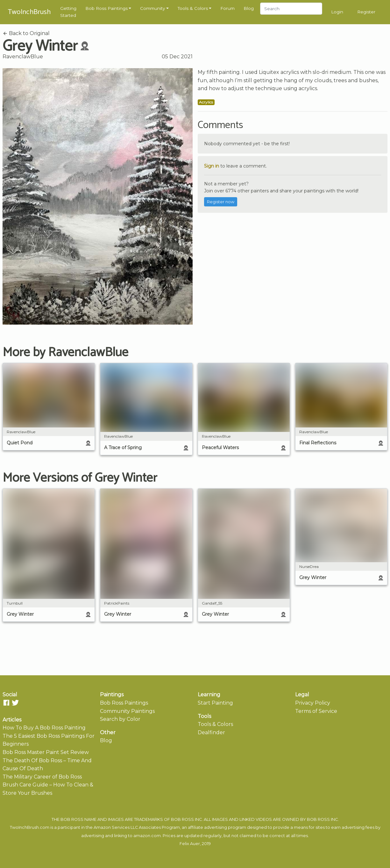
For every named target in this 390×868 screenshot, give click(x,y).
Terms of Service (316, 711)
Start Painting (215, 703)
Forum (227, 8)
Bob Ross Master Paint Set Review (46, 752)
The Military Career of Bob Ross (42, 777)
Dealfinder (211, 732)
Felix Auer (190, 844)
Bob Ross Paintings (106, 8)
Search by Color (120, 719)
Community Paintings (127, 711)
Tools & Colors (193, 8)
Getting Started (68, 12)
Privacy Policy (313, 703)
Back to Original (26, 33)
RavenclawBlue (23, 57)
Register (366, 12)
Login (337, 12)
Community (152, 8)
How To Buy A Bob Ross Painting (44, 728)
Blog (249, 8)
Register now (221, 202)
